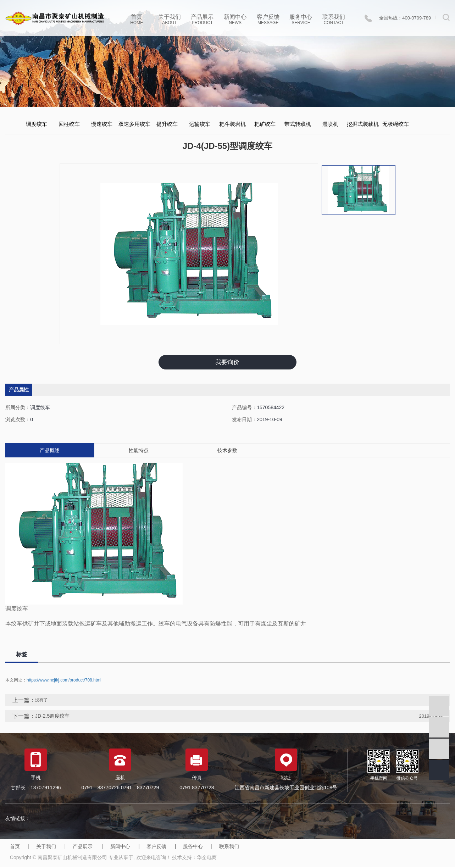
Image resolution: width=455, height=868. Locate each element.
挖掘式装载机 (363, 124)
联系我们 (334, 20)
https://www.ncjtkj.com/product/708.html (64, 681)
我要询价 (227, 363)
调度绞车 (37, 124)
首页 (137, 20)
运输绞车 (200, 124)
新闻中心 (235, 20)
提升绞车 (167, 124)
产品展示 (202, 20)
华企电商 (207, 859)
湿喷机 (330, 124)
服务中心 (301, 20)
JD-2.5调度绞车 (52, 717)
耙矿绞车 (265, 124)
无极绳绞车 (396, 124)
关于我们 (170, 20)
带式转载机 (298, 124)
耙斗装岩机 (232, 124)
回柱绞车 (69, 124)
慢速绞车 (102, 124)
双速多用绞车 (134, 124)
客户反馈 (268, 20)
